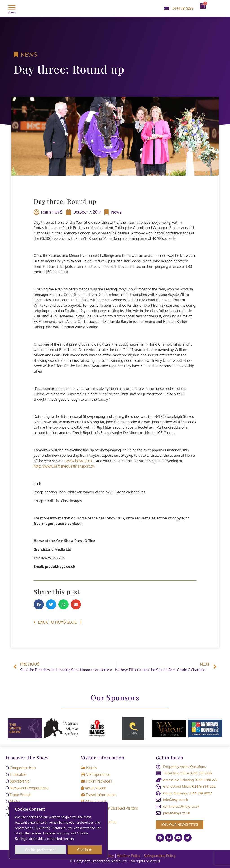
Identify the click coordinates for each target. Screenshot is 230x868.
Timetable (16, 774)
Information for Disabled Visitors (109, 808)
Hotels (89, 768)
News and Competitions (27, 788)
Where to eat (94, 801)
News (29, 54)
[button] (39, 604)
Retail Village (94, 788)
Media (13, 801)
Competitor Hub (21, 768)
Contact (90, 815)
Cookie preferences (41, 850)
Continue (85, 850)
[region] (58, 830)
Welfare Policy (129, 856)
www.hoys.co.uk (79, 461)
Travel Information (98, 795)
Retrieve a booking (99, 822)
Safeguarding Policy (160, 856)
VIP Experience (96, 774)
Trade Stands (18, 795)
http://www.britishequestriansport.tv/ (65, 466)
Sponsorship (18, 781)
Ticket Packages (96, 781)
